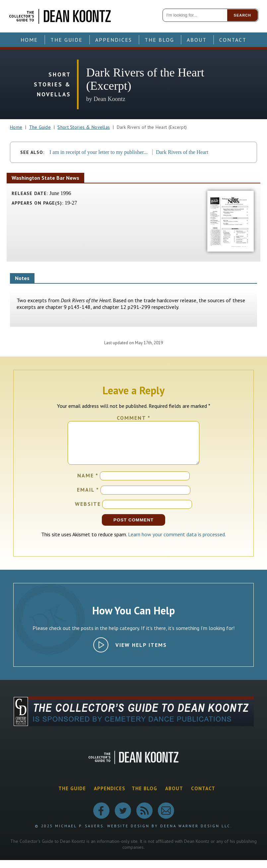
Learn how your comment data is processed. (177, 542)
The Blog (159, 40)
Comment (134, 418)
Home (29, 40)
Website (88, 512)
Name (88, 483)
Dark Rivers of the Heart (182, 152)
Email (88, 498)
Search (242, 15)
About (197, 40)
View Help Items (141, 653)
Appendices (114, 40)
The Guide (67, 40)
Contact (233, 40)
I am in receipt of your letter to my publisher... (99, 152)
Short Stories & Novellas (84, 127)
